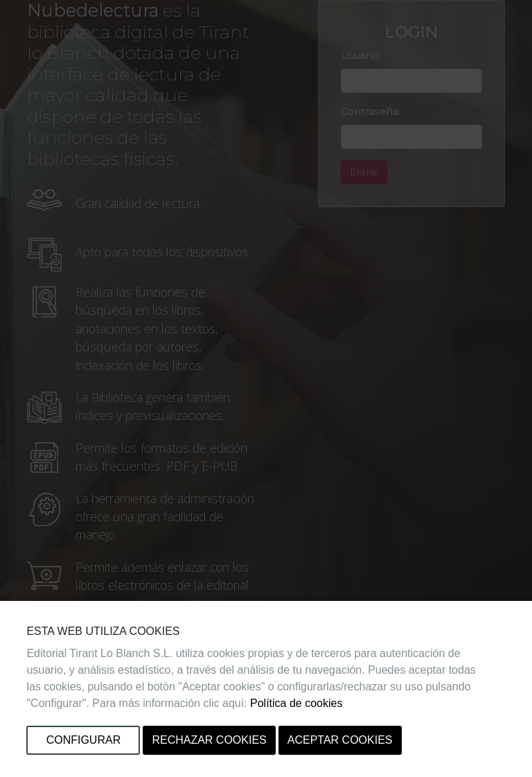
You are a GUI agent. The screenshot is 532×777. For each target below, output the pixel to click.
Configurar (84, 740)
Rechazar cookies (209, 740)
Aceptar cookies (340, 740)
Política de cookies (296, 703)
